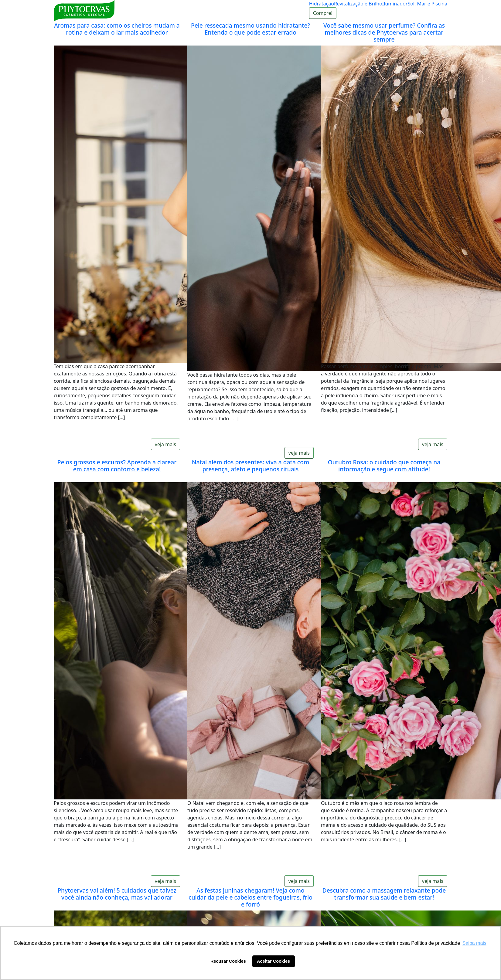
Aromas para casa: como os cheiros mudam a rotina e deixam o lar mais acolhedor (117, 29)
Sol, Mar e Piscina (427, 4)
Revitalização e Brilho (358, 4)
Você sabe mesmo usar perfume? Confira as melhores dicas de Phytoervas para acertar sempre (384, 32)
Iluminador (395, 4)
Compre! (323, 13)
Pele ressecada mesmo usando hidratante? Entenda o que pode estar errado (250, 29)
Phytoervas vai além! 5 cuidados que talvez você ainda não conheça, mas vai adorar (117, 894)
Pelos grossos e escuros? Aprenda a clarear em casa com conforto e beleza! (117, 466)
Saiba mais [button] (474, 943)
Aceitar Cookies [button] (273, 961)
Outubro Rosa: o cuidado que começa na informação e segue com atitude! (384, 466)
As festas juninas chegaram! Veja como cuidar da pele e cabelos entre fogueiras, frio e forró (250, 897)
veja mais (165, 444)
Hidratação (322, 4)
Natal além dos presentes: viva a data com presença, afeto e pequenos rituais (250, 466)
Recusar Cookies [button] (228, 961)
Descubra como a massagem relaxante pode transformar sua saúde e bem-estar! (384, 894)
